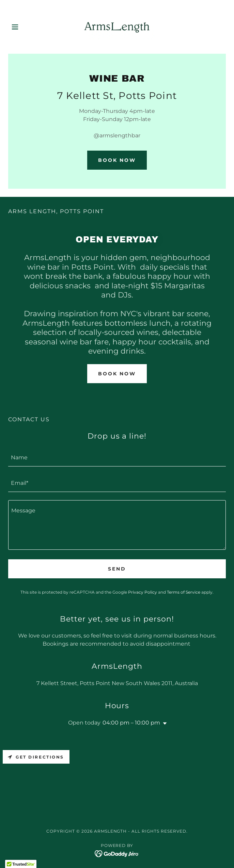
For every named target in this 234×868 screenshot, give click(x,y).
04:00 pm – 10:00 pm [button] (131, 723)
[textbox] (117, 458)
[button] (25, 27)
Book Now (117, 160)
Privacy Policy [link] (143, 592)
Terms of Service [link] (184, 592)
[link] (117, 27)
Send (117, 569)
